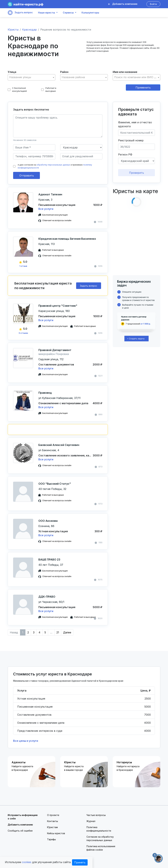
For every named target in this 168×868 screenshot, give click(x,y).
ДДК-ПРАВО (47, 597)
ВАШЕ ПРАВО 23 (49, 560)
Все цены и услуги (26, 741)
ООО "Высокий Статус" (55, 484)
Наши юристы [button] (47, 13)
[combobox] (31, 77)
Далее (67, 632)
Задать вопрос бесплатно (31, 110)
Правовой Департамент (55, 350)
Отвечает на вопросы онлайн (57, 220)
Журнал (91, 821)
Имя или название (125, 72)
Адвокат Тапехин (50, 194)
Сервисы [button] (68, 13)
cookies (27, 862)
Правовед (45, 393)
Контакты (52, 821)
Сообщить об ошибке (20, 831)
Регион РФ (125, 154)
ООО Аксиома (48, 521)
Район (64, 72)
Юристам (52, 827)
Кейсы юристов (56, 833)
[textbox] (31, 77)
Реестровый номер (131, 140)
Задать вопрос (20, 13)
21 (58, 632)
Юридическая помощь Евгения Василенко (67, 239)
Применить (143, 88)
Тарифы (51, 839)
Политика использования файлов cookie (101, 848)
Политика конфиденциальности (99, 829)
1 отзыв (23, 266)
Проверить (136, 173)
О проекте (53, 815)
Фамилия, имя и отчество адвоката (135, 124)
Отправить (27, 176)
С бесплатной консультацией (17, 90)
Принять (80, 862)
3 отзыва (23, 333)
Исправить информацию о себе (23, 817)
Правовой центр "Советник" (58, 306)
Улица (12, 72)
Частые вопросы (96, 815)
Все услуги (46, 209)
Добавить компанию (123, 4)
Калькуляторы (90, 13)
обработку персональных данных (53, 165)
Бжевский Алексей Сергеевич (59, 445)
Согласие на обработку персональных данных (100, 838)
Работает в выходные (49, 90)
